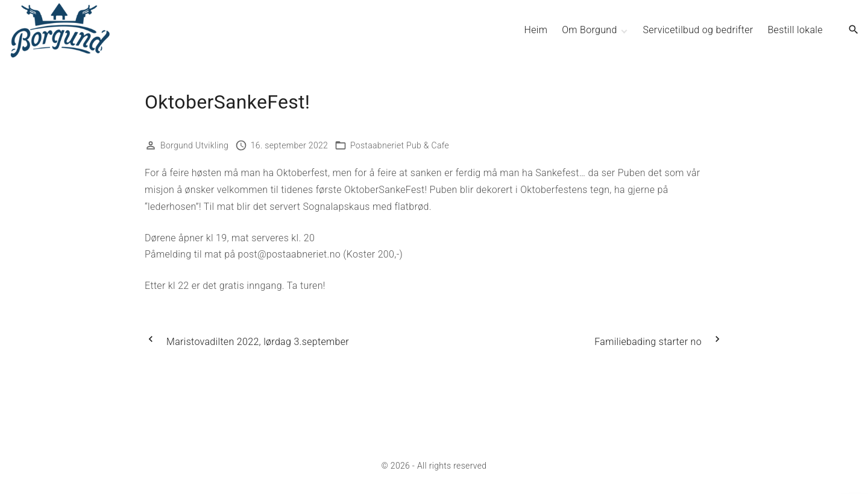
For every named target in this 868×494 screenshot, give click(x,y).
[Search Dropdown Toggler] (854, 30)
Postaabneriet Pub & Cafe (400, 145)
